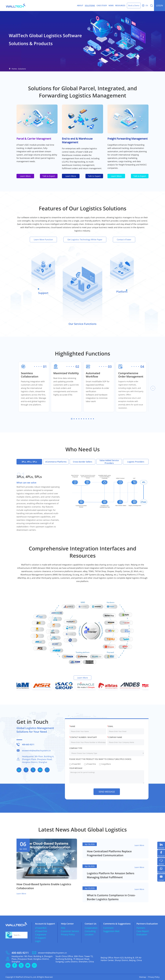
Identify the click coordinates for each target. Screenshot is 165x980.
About (80, 6)
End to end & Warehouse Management (77, 140)
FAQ (63, 928)
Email (110, 726)
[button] (153, 388)
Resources (120, 6)
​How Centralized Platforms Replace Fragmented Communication (109, 853)
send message (107, 792)
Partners (141, 928)
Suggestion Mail (111, 931)
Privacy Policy (68, 934)
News (111, 6)
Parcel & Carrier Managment (34, 139)
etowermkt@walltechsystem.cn (36, 751)
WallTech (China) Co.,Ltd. (26, 977)
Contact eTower (124, 240)
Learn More (25, 176)
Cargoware (41, 934)
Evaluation (142, 934)
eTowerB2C (41, 928)
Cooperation (91, 928)
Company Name (115, 737)
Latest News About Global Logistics (82, 830)
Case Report (143, 931)
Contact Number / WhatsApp (83, 737)
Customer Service (70, 931)
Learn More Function (43, 240)
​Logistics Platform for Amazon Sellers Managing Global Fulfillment (111, 875)
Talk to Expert (49, 176)
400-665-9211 (28, 744)
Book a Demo (134, 6)
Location (89, 934)
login (159, 5)
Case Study (102, 6)
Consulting (90, 931)
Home (14, 69)
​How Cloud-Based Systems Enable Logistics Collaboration (44, 886)
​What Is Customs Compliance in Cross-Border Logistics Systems (111, 897)
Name (72, 726)
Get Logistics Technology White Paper (85, 240)
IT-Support (40, 938)
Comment (108, 928)
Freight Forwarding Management (127, 139)
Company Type (76, 748)
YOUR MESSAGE (76, 768)
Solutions (90, 6)
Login (38, 941)
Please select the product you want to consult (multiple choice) (100, 759)
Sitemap (143, 977)
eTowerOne (41, 931)
